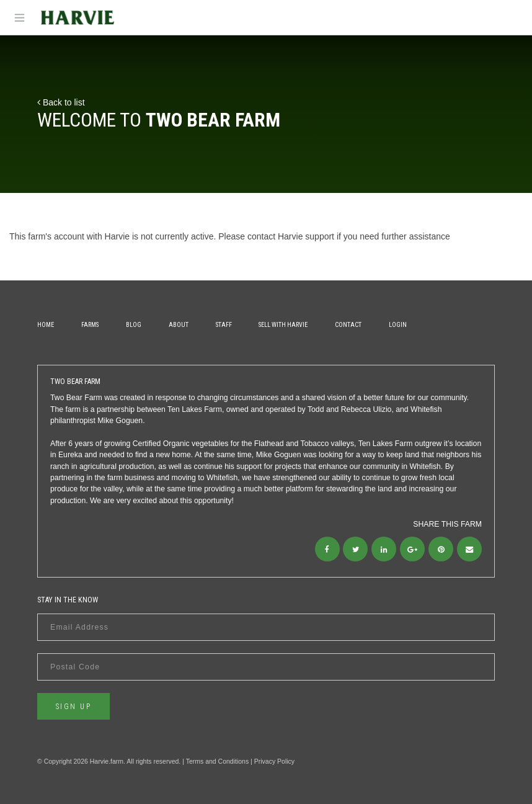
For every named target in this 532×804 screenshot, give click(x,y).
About (179, 325)
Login (398, 325)
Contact (348, 325)
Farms (90, 325)
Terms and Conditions (218, 761)
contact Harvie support (291, 236)
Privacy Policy (274, 761)
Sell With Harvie (283, 325)
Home (46, 325)
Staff (224, 325)
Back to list (61, 102)
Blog (134, 325)
